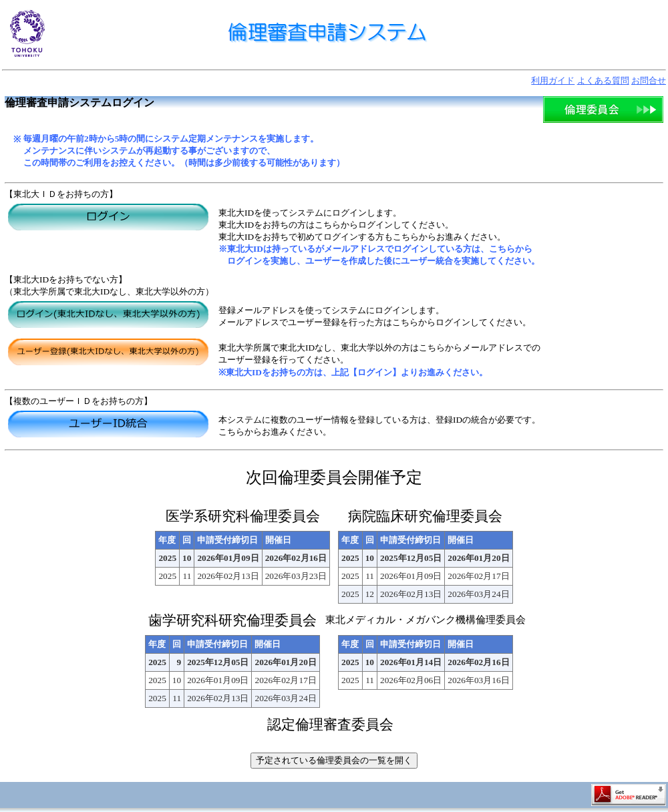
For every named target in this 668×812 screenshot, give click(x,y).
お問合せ (649, 80)
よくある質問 (603, 80)
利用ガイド (553, 80)
